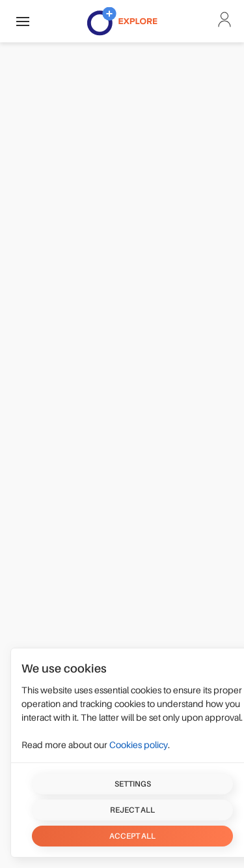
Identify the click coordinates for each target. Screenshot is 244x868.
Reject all (132, 810)
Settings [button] (133, 784)
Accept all (132, 836)
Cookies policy (139, 745)
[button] (23, 21)
